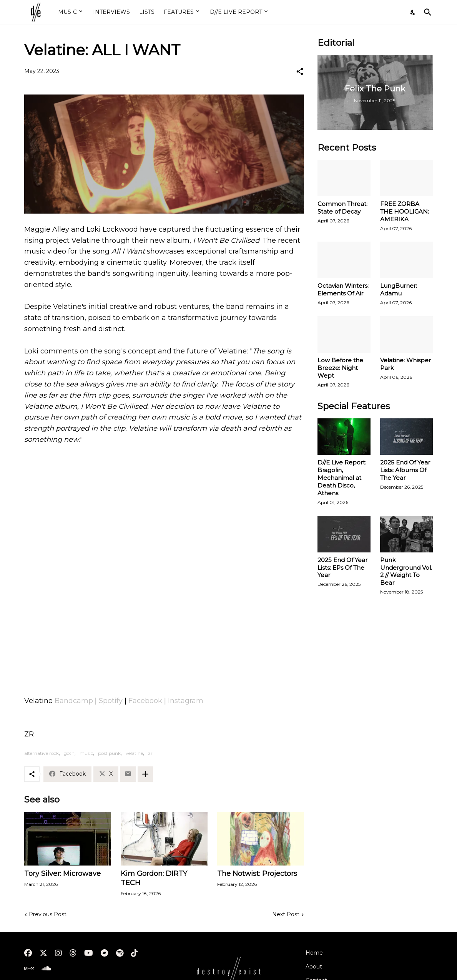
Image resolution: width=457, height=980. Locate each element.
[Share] (300, 71)
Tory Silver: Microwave (62, 874)
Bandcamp (74, 701)
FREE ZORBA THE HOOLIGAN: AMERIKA (405, 211)
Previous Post (48, 914)
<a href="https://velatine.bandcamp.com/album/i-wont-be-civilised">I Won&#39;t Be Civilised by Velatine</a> (164, 658)
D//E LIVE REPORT (236, 12)
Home (314, 953)
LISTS (147, 12)
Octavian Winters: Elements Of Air (343, 289)
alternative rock (42, 753)
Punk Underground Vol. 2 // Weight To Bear (406, 571)
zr (150, 753)
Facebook (145, 701)
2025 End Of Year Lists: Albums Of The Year (405, 470)
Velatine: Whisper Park (405, 364)
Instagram (186, 701)
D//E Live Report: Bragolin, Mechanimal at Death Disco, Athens (342, 478)
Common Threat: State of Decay (342, 208)
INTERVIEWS (111, 12)
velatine (134, 753)
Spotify (111, 701)
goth (69, 753)
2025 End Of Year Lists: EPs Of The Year (342, 568)
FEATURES (179, 12)
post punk (109, 753)
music (86, 753)
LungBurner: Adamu (399, 289)
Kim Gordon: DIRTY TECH (154, 878)
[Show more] (145, 774)
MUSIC (67, 12)
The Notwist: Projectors (257, 874)
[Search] (426, 12)
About (314, 967)
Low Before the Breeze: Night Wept (340, 368)
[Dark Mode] (413, 12)
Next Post (286, 914)
